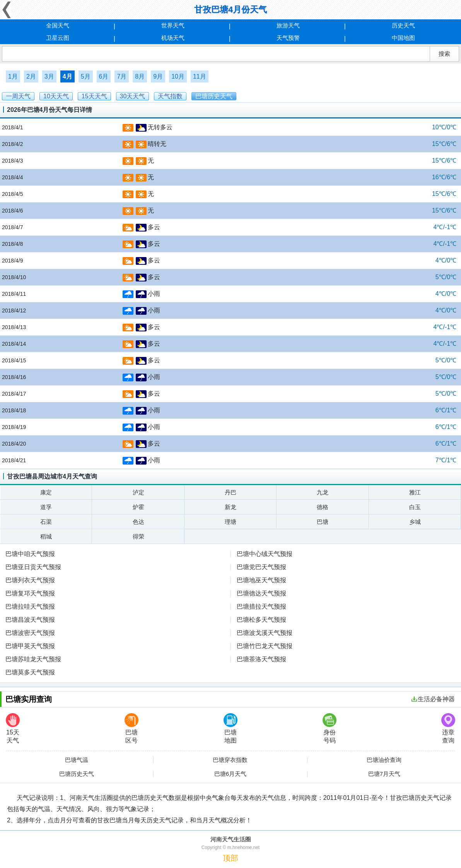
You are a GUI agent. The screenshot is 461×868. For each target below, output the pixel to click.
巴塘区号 (131, 728)
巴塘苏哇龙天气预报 (33, 659)
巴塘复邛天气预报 (30, 593)
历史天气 (403, 25)
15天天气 (13, 728)
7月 (122, 76)
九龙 (323, 492)
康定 (46, 492)
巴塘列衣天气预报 (30, 580)
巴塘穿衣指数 (230, 760)
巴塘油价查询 (384, 760)
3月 (49, 76)
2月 (31, 76)
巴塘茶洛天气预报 (261, 659)
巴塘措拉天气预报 (261, 606)
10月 (178, 76)
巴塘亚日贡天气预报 (33, 567)
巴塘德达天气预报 (261, 593)
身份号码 (330, 728)
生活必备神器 (433, 699)
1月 (13, 76)
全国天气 (58, 25)
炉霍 (138, 507)
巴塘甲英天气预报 (30, 646)
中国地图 (403, 38)
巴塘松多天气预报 (261, 620)
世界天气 (173, 25)
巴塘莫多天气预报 (30, 672)
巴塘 (323, 522)
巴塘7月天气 (384, 774)
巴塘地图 (230, 728)
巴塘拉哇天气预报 (30, 606)
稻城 (46, 536)
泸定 (138, 492)
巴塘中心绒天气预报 (265, 554)
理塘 (230, 522)
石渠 (46, 522)
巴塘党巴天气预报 (261, 567)
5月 (86, 76)
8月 (140, 76)
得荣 (138, 536)
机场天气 (173, 38)
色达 (138, 522)
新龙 (230, 507)
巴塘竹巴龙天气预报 (265, 646)
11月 (200, 76)
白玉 (415, 507)
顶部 (230, 858)
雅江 (415, 492)
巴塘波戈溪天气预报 (265, 633)
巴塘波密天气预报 (30, 633)
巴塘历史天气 (77, 774)
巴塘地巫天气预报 (261, 580)
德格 (323, 507)
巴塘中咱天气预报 (30, 554)
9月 (158, 76)
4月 (67, 76)
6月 (104, 76)
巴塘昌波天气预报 (30, 620)
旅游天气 (288, 25)
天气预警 (288, 38)
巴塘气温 (77, 760)
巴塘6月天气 (230, 774)
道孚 (46, 507)
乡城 (415, 522)
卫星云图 (58, 38)
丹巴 (230, 492)
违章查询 (448, 728)
